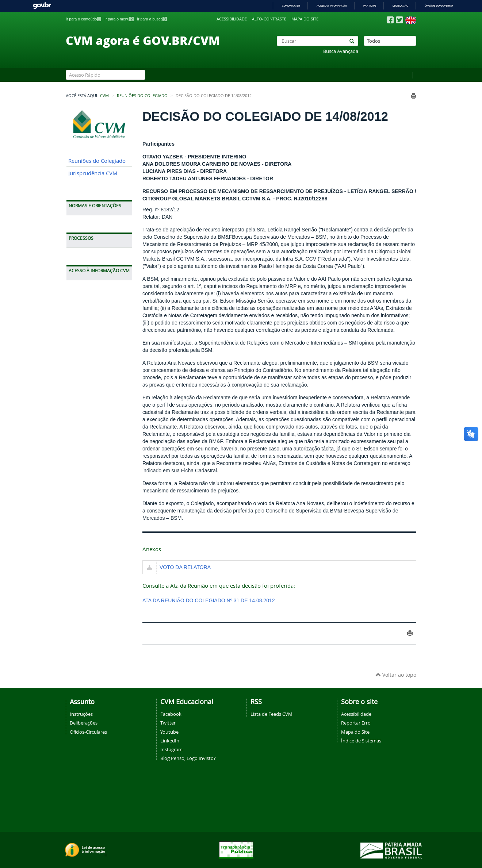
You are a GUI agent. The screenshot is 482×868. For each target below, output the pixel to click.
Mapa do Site (355, 732)
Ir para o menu (119, 19)
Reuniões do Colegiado (142, 96)
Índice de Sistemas (361, 741)
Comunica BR (291, 6)
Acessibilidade (232, 19)
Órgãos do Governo (439, 6)
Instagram (171, 749)
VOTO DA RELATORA (185, 567)
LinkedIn (170, 741)
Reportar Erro (356, 723)
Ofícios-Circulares (88, 732)
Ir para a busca (152, 19)
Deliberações (84, 723)
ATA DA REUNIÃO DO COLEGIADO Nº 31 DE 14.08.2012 (209, 600)
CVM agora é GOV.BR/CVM (143, 40)
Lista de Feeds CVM (271, 714)
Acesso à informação (332, 6)
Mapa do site (305, 19)
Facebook (171, 714)
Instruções (81, 714)
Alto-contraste (269, 19)
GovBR (42, 6)
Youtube (169, 732)
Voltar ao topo (396, 675)
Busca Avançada (341, 51)
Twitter (168, 723)
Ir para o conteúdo (83, 19)
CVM (104, 96)
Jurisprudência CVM (93, 173)
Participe (370, 6)
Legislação (400, 6)
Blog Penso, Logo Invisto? (188, 758)
